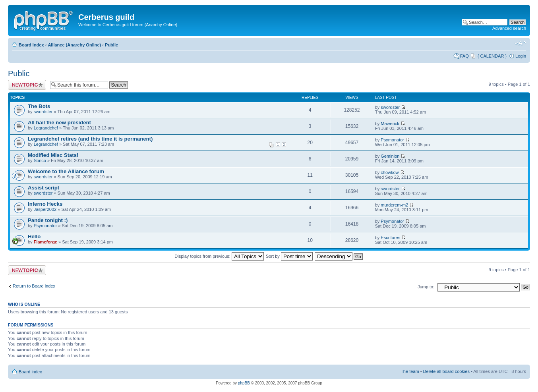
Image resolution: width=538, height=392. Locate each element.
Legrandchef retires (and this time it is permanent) (90, 139)
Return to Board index (34, 286)
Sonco (40, 160)
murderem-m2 (394, 205)
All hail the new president (59, 123)
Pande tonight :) (48, 220)
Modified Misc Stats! (53, 155)
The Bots (39, 106)
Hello (34, 237)
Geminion (390, 156)
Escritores (390, 238)
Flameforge (45, 242)
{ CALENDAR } (492, 56)
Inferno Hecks (45, 204)
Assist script (44, 188)
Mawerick (390, 124)
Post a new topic (27, 85)
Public (111, 45)
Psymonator (392, 140)
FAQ (464, 56)
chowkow (390, 172)
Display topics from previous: (219, 256)
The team (410, 371)
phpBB (244, 383)
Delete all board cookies (446, 371)
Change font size (520, 43)
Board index (31, 45)
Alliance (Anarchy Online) (74, 45)
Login (521, 56)
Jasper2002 (45, 209)
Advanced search (509, 28)
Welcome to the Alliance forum (66, 171)
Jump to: (426, 287)
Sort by (289, 256)
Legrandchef (46, 128)
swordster (43, 112)
